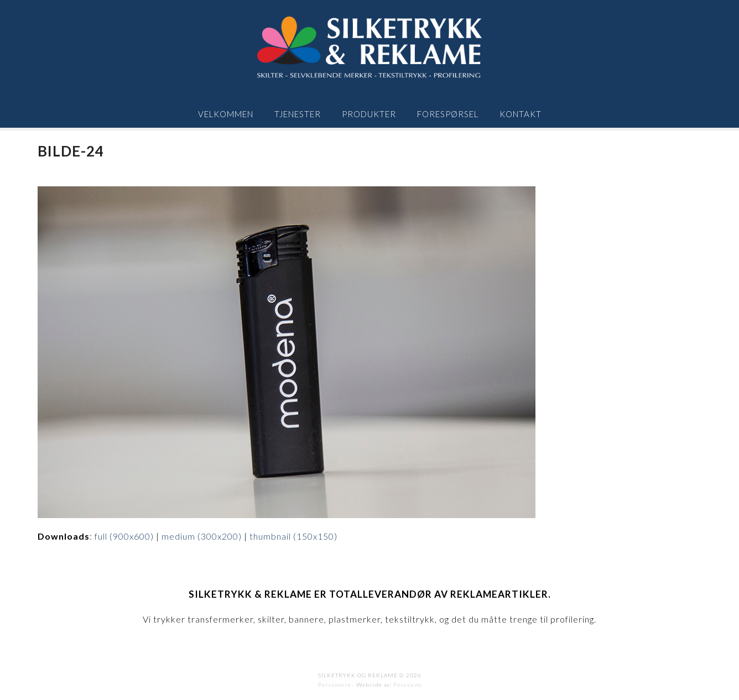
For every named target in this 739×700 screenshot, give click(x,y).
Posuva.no (407, 685)
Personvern (334, 685)
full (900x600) (124, 536)
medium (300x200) (202, 536)
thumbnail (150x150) (293, 536)
